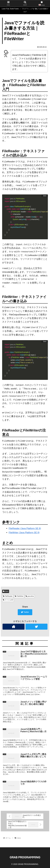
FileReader (8, 596)
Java (6, 591)
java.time (30, 596)
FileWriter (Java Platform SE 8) (24, 533)
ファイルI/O (8, 600)
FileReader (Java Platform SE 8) (25, 528)
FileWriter (19, 596)
